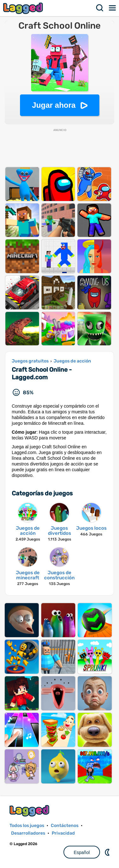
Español (82, 852)
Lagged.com (30, 811)
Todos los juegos (27, 826)
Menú (113, 8)
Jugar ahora (54, 105)
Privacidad (63, 833)
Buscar (100, 8)
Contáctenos (65, 826)
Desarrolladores (28, 833)
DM (108, 852)
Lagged (24, 8)
